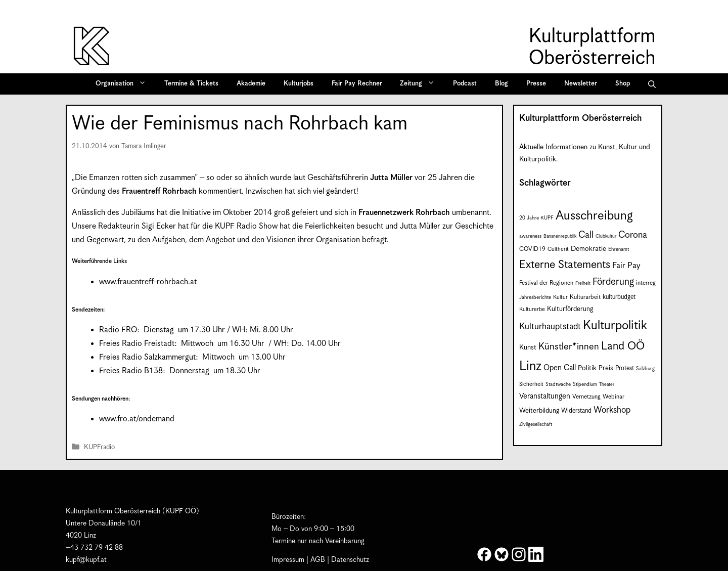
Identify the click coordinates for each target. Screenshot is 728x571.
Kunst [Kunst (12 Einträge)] (528, 347)
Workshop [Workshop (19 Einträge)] (612, 410)
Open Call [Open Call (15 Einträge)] (560, 368)
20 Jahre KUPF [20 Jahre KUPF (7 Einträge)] (536, 218)
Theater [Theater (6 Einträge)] (607, 385)
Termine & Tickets (191, 84)
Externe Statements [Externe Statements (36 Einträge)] (565, 265)
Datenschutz (350, 560)
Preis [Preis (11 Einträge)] (606, 368)
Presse (536, 84)
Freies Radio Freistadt (137, 344)
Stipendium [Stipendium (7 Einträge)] (585, 384)
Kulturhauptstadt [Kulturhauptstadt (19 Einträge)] (550, 327)
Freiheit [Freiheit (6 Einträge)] (583, 283)
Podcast (465, 84)
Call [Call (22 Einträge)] (586, 235)
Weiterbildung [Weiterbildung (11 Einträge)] (539, 411)
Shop (623, 84)
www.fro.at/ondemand (137, 419)
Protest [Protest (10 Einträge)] (625, 368)
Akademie (251, 84)
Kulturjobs (299, 84)
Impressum (288, 560)
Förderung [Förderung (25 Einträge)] (613, 282)
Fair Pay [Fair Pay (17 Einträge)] (626, 266)
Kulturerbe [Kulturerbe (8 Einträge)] (532, 310)
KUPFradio (99, 447)
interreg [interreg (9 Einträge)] (646, 283)
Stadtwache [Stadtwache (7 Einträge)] (558, 384)
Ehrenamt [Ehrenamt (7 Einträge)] (619, 249)
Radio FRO (118, 330)
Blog (502, 84)
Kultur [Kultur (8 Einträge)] (560, 297)
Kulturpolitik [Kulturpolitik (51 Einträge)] (615, 326)
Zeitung (421, 84)
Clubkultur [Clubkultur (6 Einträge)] (606, 236)
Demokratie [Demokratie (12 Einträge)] (588, 249)
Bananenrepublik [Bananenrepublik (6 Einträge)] (560, 236)
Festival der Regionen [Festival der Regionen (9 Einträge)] (546, 283)
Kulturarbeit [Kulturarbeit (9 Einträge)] (585, 297)
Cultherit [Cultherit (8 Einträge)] (558, 249)
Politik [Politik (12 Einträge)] (587, 368)
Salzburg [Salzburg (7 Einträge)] (645, 369)
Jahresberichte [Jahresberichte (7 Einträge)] (535, 297)
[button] (652, 84)
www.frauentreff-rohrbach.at (148, 282)
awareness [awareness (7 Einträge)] (530, 236)
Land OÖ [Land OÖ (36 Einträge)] (623, 346)
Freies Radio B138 (131, 371)
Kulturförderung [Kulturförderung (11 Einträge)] (570, 309)
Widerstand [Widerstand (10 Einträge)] (576, 411)
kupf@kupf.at (86, 560)
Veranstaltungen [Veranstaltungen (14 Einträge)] (545, 396)
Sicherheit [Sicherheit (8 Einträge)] (531, 384)
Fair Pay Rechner (357, 84)
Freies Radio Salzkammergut (147, 357)
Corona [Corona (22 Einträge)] (633, 235)
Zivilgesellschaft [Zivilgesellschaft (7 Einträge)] (536, 424)
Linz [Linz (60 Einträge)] (530, 366)
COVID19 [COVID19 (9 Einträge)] (532, 249)
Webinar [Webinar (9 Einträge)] (613, 397)
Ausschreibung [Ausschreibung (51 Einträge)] (594, 216)
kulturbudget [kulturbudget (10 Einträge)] (619, 297)
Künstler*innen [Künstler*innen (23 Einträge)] (569, 347)
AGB (318, 560)
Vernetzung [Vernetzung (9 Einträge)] (586, 397)
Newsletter (581, 84)
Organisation (124, 84)
